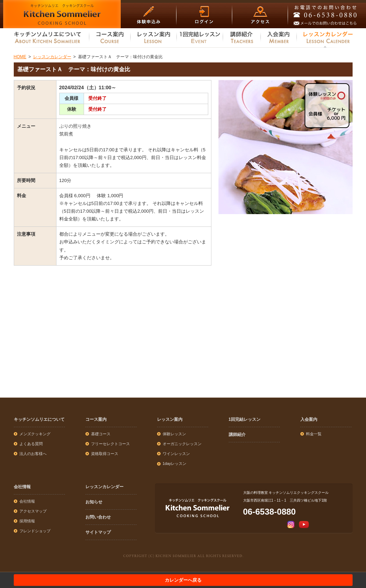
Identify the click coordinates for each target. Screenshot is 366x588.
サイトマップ (98, 532)
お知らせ (94, 502)
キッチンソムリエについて (39, 419)
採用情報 (27, 521)
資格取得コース (105, 454)
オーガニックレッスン (182, 444)
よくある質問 (31, 444)
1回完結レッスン (245, 419)
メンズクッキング (35, 434)
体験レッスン (174, 434)
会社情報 (22, 487)
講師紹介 (237, 435)
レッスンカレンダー (104, 487)
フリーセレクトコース (110, 444)
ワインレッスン (176, 454)
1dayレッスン (175, 463)
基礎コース (101, 434)
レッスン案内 (170, 419)
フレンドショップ (35, 531)
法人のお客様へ (33, 454)
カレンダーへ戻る (183, 580)
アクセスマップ (33, 511)
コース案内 (96, 419)
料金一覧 (314, 434)
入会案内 (309, 419)
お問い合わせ (98, 517)
